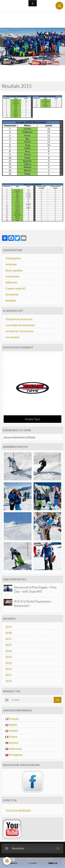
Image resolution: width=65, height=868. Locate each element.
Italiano (12, 737)
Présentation (13, 258)
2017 (8, 639)
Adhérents (11, 282)
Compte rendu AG (16, 288)
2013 (8, 663)
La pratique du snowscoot (20, 325)
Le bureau (11, 264)
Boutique (11, 300)
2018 (8, 633)
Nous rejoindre (14, 270)
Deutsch (12, 743)
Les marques (12, 337)
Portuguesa (14, 755)
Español (12, 731)
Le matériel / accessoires (20, 331)
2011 (8, 675)
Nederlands (14, 749)
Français (12, 719)
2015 (8, 645)
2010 (8, 681)
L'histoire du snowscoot (19, 319)
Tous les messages (18, 811)
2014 (8, 657)
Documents (12, 294)
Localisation (12, 276)
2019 (8, 627)
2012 (8, 669)
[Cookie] (7, 861)
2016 (8, 651)
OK (58, 700)
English (11, 725)
